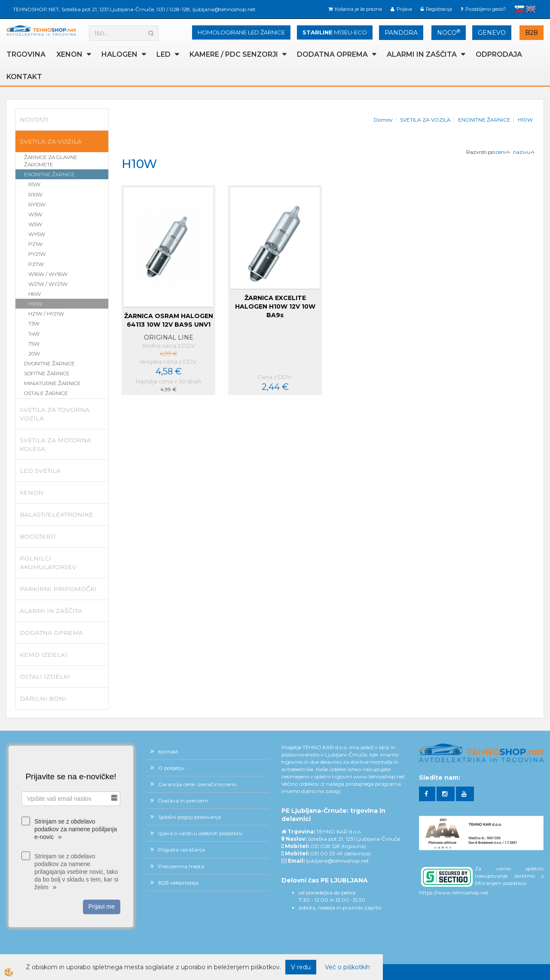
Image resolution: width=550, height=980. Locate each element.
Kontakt (24, 77)
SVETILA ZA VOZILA (425, 120)
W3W (35, 214)
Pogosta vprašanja (182, 850)
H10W (35, 304)
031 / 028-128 (173, 9)
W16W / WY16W (48, 274)
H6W (35, 294)
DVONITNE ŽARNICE (49, 363)
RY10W (37, 204)
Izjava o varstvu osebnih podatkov (200, 833)
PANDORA (401, 33)
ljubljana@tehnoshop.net (224, 9)
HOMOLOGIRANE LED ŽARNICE (241, 32)
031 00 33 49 (327, 853)
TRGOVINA (26, 54)
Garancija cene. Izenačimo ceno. (198, 784)
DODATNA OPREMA (332, 54)
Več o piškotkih (347, 967)
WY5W (37, 234)
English (531, 9)
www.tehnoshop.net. (380, 776)
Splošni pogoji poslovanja (189, 817)
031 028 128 (325, 846)
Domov (383, 120)
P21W (35, 244)
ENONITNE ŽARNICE (49, 174)
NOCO (449, 32)
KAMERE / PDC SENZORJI (234, 54)
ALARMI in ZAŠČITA (422, 54)
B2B (532, 33)
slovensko (519, 9)
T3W (34, 323)
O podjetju (171, 768)
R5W (34, 184)
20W (34, 354)
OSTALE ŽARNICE (46, 393)
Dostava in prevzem (183, 801)
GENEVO (492, 33)
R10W (35, 194)
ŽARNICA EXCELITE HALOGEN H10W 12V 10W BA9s (275, 306)
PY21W (37, 254)
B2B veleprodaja (178, 883)
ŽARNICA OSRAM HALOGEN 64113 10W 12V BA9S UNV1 (169, 320)
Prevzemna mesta (181, 866)
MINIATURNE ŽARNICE (52, 383)
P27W (36, 264)
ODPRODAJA (499, 54)
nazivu (524, 152)
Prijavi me (102, 906)
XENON (69, 54)
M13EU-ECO (335, 32)
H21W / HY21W (46, 314)
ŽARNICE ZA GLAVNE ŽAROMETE (51, 161)
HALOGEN (119, 54)
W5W (35, 224)
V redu (301, 967)
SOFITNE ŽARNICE (47, 373)
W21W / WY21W (48, 284)
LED (163, 54)
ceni (503, 152)
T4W (34, 334)
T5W (34, 344)
